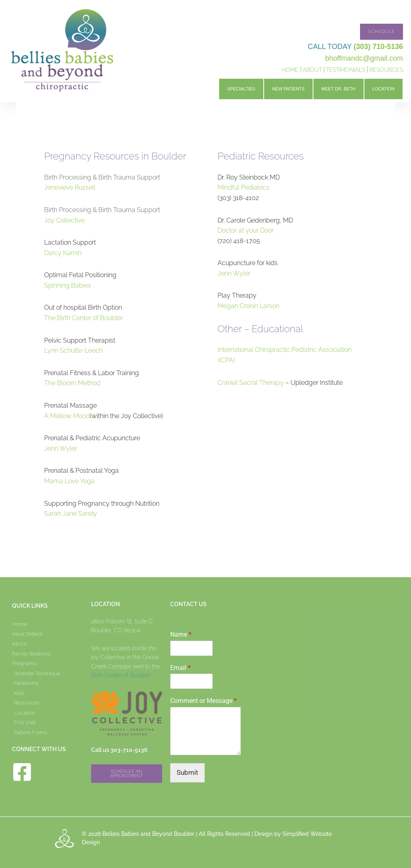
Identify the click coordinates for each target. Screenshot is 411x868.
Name (181, 634)
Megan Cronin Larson (248, 306)
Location (384, 89)
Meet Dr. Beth (339, 89)
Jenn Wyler (61, 448)
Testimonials (346, 70)
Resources (386, 70)
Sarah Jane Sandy (71, 514)
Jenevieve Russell (70, 187)
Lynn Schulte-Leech (73, 350)
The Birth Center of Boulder (83, 318)
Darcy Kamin (63, 253)
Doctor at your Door (246, 230)
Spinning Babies (68, 285)
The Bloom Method (72, 383)
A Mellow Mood (67, 416)
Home (290, 70)
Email (180, 668)
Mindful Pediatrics (243, 187)
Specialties (241, 89)
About (312, 70)
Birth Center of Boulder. (121, 675)
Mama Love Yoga (69, 481)
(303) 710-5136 (378, 47)
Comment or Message (203, 701)
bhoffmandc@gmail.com (364, 58)
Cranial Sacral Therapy (251, 383)
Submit (187, 772)
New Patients (288, 89)
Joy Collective (64, 220)
